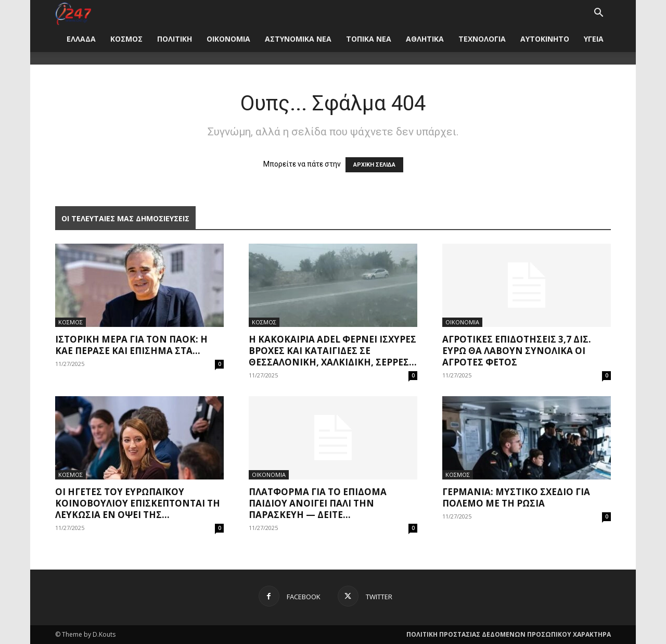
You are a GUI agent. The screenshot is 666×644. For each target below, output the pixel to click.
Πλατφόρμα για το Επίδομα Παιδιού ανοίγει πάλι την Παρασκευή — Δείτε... (318, 503)
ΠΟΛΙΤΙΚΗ (175, 39)
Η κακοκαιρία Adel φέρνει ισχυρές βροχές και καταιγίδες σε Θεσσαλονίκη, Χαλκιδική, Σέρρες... (333, 351)
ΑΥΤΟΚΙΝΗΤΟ (545, 39)
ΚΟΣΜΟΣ (126, 39)
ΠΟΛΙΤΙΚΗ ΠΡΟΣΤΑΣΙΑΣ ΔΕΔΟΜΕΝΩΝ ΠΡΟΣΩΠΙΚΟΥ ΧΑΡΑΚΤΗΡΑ (509, 634)
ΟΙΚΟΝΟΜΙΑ (228, 39)
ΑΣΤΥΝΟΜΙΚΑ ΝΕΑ (298, 39)
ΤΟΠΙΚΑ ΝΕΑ (369, 39)
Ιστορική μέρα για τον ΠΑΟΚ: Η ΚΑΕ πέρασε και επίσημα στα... (131, 345)
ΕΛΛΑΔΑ (81, 39)
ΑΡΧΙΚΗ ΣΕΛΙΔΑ (374, 165)
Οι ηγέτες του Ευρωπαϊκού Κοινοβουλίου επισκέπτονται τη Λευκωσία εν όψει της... (138, 503)
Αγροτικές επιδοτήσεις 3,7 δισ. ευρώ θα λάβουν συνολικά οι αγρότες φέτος (517, 351)
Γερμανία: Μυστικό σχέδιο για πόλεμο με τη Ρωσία (516, 497)
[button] (598, 14)
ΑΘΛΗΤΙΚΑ (425, 39)
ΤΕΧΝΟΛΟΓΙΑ (482, 39)
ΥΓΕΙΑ (594, 39)
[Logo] (73, 13)
